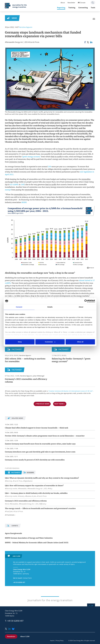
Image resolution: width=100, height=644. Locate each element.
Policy (50, 489)
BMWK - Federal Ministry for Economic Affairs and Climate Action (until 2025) (37, 543)
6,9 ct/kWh (14, 185)
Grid (7, 504)
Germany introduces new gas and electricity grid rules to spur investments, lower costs (40, 452)
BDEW (24, 202)
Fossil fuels (9, 511)
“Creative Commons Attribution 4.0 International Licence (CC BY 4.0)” (71, 391)
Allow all (80, 342)
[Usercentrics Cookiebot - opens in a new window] (86, 301)
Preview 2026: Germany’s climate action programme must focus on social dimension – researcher (45, 436)
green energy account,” (32, 157)
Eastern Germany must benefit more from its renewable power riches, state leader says (40, 444)
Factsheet (17, 349)
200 (49, 167)
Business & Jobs (31, 496)
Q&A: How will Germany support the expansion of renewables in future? (34, 486)
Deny (20, 342)
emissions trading (85, 131)
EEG (60, 197)
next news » (60, 404)
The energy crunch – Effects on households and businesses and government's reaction (40, 508)
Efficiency (43, 504)
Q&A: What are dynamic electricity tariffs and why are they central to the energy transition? (42, 478)
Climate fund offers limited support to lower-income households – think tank (37, 428)
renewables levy (58, 120)
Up (92, 605)
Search (93, 3)
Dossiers (30, 473)
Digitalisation (28, 481)
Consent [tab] (19, 307)
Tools (93, 8)
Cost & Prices (34, 42)
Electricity (9, 481)
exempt (8, 190)
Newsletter (71, 3)
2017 (23, 185)
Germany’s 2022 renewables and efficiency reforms (26, 501)
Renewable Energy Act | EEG (17, 42)
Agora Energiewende (13, 533)
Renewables (23, 489)
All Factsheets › (10, 515)
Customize (50, 342)
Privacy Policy (60, 641)
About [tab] (81, 307)
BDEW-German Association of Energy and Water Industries (29, 538)
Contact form (27, 578)
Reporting (61, 8)
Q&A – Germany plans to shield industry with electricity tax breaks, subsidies (36, 493)
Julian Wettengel (39, 376)
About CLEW (25, 636)
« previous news (42, 404)
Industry (22, 496)
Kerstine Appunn (26, 27)
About (63, 3)
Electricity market (12, 489)
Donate (83, 3)
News (14, 18)
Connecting (83, 8)
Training (72, 8)
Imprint (52, 641)
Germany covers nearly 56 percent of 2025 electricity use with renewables (35, 460)
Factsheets (16, 473)
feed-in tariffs (56, 157)
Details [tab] (50, 307)
